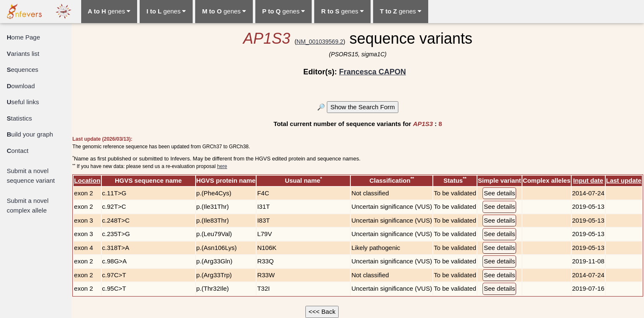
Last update (624, 180)
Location (87, 180)
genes (109, 11)
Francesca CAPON (372, 72)
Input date (588, 180)
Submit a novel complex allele (28, 205)
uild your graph (30, 134)
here (222, 166)
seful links (23, 102)
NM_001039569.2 (320, 42)
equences (23, 70)
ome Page (23, 37)
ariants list (23, 54)
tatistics (19, 118)
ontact (18, 151)
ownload (21, 86)
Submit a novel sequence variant (31, 176)
